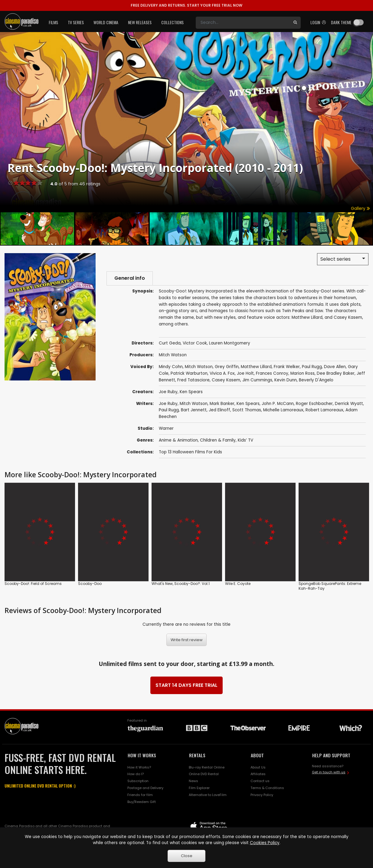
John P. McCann (278, 404)
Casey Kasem (226, 380)
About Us (258, 767)
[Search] (243, 23)
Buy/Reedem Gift (142, 802)
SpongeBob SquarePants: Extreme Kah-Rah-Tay (330, 586)
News (193, 781)
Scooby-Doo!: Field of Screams (33, 584)
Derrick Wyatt (349, 404)
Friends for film (140, 795)
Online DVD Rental (204, 774)
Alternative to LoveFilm (208, 795)
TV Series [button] (76, 22)
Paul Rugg (312, 367)
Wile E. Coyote (238, 584)
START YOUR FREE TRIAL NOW (186, 5)
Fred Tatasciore (193, 380)
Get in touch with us (329, 772)
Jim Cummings (257, 380)
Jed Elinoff (219, 410)
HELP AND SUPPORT (331, 755)
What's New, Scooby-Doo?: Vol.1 (181, 584)
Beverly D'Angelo (316, 380)
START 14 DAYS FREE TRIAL (186, 685)
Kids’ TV (245, 440)
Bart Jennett (194, 410)
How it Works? (139, 767)
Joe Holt (245, 373)
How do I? (136, 774)
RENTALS (197, 755)
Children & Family (218, 440)
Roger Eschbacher (314, 404)
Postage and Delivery (145, 788)
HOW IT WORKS (142, 755)
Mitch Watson (173, 355)
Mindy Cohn (171, 367)
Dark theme (341, 22)
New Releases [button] (140, 22)
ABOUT (257, 755)
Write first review (187, 640)
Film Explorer (199, 788)
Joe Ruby (168, 392)
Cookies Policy (265, 843)
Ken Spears (191, 392)
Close (187, 856)
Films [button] (53, 22)
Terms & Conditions (267, 788)
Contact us (260, 781)
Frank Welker (287, 367)
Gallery (360, 209)
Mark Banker (222, 404)
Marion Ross (303, 373)
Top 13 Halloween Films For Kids (190, 452)
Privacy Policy (262, 795)
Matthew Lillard (256, 367)
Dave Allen (335, 367)
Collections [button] (172, 22)
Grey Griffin (227, 367)
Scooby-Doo (90, 584)
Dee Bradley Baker (336, 373)
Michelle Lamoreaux (283, 410)
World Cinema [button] (106, 22)
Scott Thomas (247, 410)
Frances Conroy (272, 373)
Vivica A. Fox (222, 373)
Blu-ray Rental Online (207, 767)
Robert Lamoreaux (324, 410)
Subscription (138, 781)
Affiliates (258, 774)
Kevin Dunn (286, 380)
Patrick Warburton (189, 373)
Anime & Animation (178, 440)
